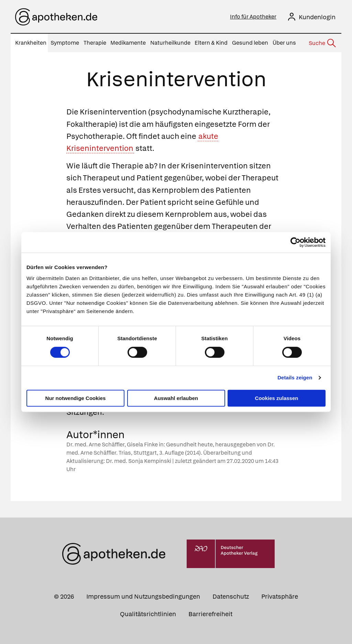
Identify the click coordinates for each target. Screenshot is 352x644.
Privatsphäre (280, 596)
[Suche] (322, 43)
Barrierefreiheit (210, 614)
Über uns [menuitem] (284, 43)
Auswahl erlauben (176, 398)
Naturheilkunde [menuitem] (170, 43)
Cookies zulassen (277, 398)
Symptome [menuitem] (65, 43)
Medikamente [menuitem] (128, 43)
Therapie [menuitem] (95, 43)
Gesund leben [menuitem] (250, 43)
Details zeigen (295, 377)
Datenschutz (231, 596)
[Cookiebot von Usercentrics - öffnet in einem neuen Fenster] (295, 242)
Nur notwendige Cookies (76, 398)
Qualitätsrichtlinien (148, 614)
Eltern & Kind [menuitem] (211, 43)
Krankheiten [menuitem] (31, 43)
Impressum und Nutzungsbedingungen (143, 596)
